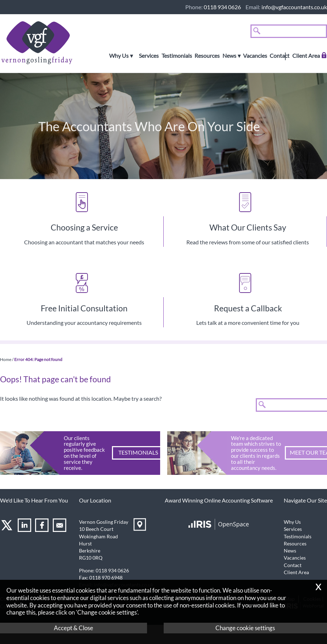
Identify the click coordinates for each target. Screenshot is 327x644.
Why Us (119, 56)
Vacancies (255, 56)
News (229, 56)
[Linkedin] (25, 526)
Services (149, 56)
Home (6, 359)
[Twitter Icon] (8, 526)
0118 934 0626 (222, 7)
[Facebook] (43, 526)
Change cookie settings (245, 628)
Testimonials (177, 56)
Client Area (306, 56)
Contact (280, 56)
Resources (207, 56)
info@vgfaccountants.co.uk (294, 7)
